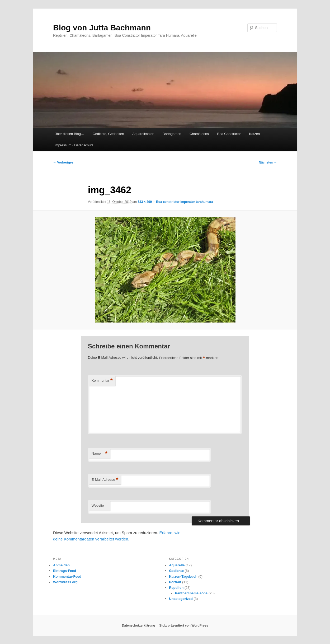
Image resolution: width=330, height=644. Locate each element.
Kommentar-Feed (67, 577)
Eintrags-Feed (65, 571)
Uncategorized (181, 599)
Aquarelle (177, 565)
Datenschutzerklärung (139, 626)
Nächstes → (268, 162)
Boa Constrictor (229, 134)
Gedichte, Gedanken (108, 134)
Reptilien (176, 588)
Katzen (254, 134)
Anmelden (61, 565)
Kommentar (102, 381)
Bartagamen (172, 134)
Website (98, 505)
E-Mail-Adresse (105, 480)
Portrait (175, 582)
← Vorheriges (63, 162)
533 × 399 (145, 202)
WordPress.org (65, 582)
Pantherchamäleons (191, 593)
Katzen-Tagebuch (183, 577)
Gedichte (176, 571)
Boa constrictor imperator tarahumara (185, 202)
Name (100, 454)
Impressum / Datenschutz (74, 145)
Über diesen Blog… (69, 134)
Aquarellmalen (143, 134)
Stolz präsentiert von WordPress (184, 626)
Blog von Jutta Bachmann (102, 28)
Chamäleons (199, 134)
